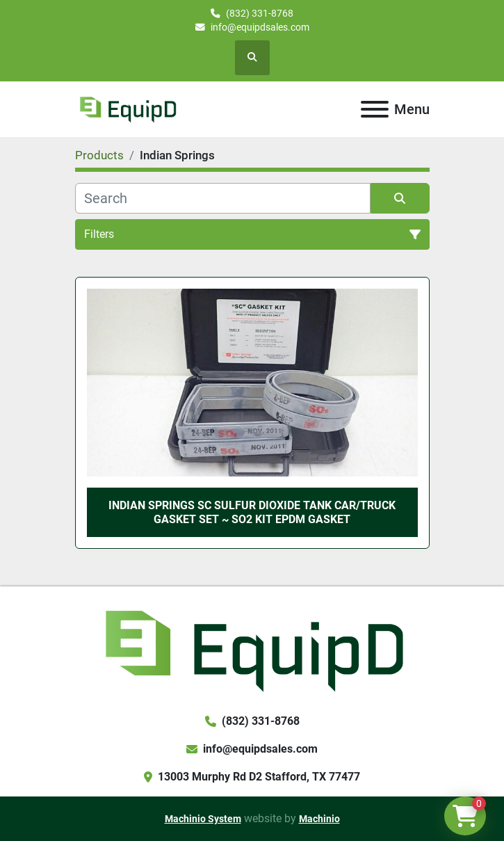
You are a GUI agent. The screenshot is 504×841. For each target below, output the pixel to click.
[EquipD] (252, 649)
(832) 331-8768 (260, 13)
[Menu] (375, 109)
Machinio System (203, 819)
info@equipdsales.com (260, 27)
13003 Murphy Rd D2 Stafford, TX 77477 (259, 777)
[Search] (223, 198)
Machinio (319, 819)
